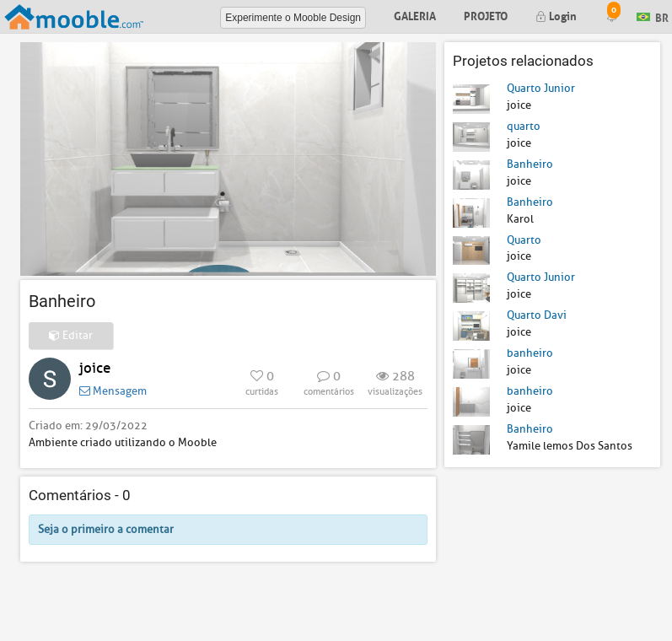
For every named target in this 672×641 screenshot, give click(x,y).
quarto (524, 126)
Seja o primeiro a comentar (106, 529)
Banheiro (530, 164)
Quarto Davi (537, 315)
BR (653, 16)
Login (556, 15)
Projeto (486, 15)
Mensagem (113, 391)
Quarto (524, 240)
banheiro (530, 353)
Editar (71, 335)
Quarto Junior (541, 88)
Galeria (415, 15)
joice (95, 368)
